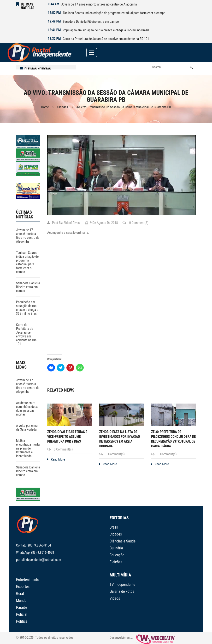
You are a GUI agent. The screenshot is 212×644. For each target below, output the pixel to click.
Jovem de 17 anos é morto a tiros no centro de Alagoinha (99, 4)
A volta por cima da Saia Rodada (27, 427)
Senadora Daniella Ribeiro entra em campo (91, 22)
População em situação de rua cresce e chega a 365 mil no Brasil (106, 30)
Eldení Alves (72, 223)
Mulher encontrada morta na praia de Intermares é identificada (28, 448)
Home (45, 107)
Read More (56, 459)
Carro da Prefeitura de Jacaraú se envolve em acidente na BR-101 (106, 39)
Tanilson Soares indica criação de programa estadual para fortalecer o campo (114, 13)
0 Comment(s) (135, 223)
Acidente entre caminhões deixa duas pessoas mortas (27, 409)
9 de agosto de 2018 (101, 223)
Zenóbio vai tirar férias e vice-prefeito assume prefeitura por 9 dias (67, 437)
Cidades (63, 107)
